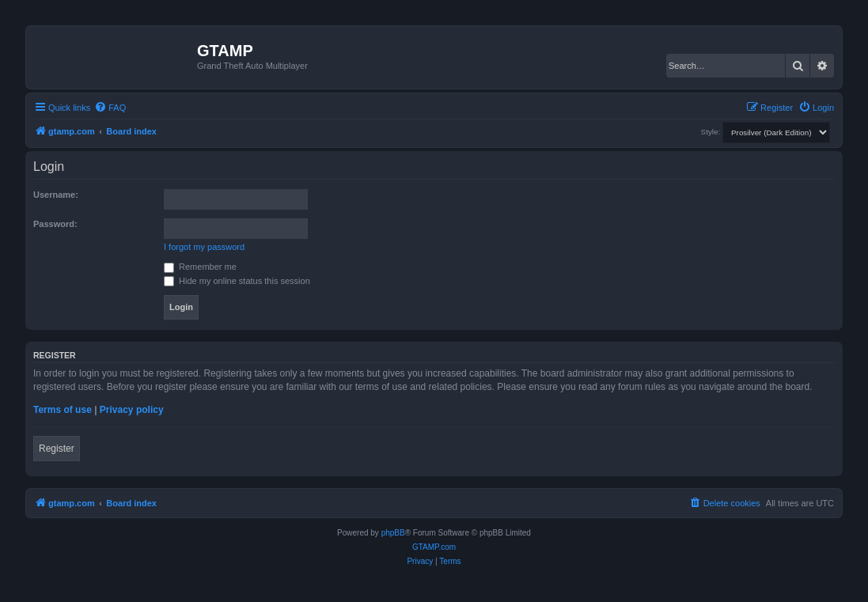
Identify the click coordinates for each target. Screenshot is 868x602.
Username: (56, 195)
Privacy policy (132, 410)
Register (57, 449)
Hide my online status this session (237, 281)
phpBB (393, 533)
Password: (55, 224)
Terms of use (63, 410)
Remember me (200, 267)
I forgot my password (204, 247)
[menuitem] (110, 108)
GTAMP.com (434, 547)
